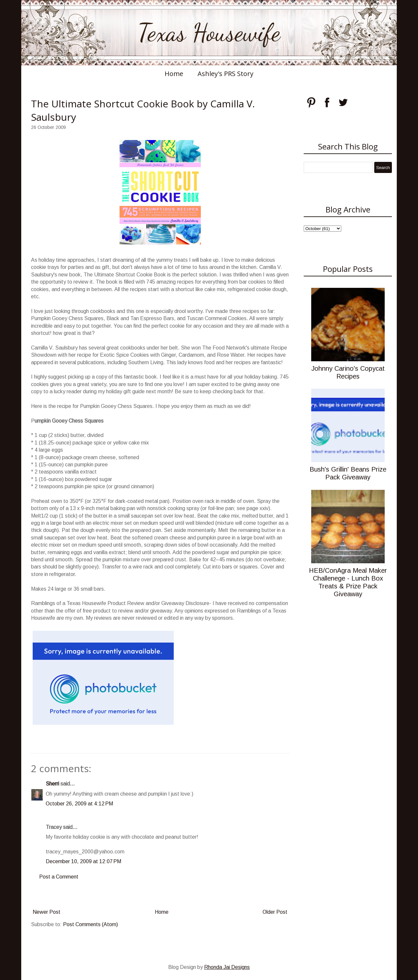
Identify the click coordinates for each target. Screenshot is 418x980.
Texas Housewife (209, 33)
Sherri (52, 784)
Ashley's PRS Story (225, 74)
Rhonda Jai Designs (227, 967)
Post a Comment (59, 877)
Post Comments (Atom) (90, 924)
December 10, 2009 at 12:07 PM (83, 861)
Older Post (275, 912)
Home (174, 74)
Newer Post (47, 912)
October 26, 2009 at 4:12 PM (79, 804)
